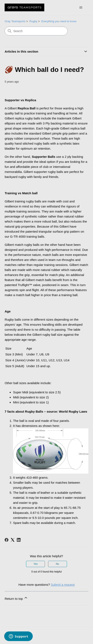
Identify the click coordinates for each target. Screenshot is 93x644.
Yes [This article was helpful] (36, 564)
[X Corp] (13, 540)
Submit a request (63, 585)
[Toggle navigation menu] (81, 8)
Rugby (33, 21)
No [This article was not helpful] (57, 564)
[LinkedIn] (19, 540)
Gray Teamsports (15, 21)
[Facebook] (7, 540)
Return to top (16, 598)
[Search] (36, 31)
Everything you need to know (59, 21)
